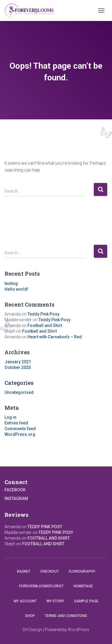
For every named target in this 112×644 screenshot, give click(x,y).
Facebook (15, 490)
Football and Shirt (45, 325)
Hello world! (16, 289)
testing (11, 283)
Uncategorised (19, 392)
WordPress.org (20, 434)
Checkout (50, 571)
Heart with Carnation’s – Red (55, 337)
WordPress (79, 630)
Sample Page (86, 601)
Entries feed (16, 423)
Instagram (16, 499)
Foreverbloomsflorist (41, 586)
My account (25, 601)
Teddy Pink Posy (43, 314)
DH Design (32, 630)
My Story (55, 601)
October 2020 (18, 367)
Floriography (82, 571)
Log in (10, 417)
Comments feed (20, 429)
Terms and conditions (66, 616)
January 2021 (18, 362)
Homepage (83, 586)
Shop (30, 616)
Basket (24, 571)
